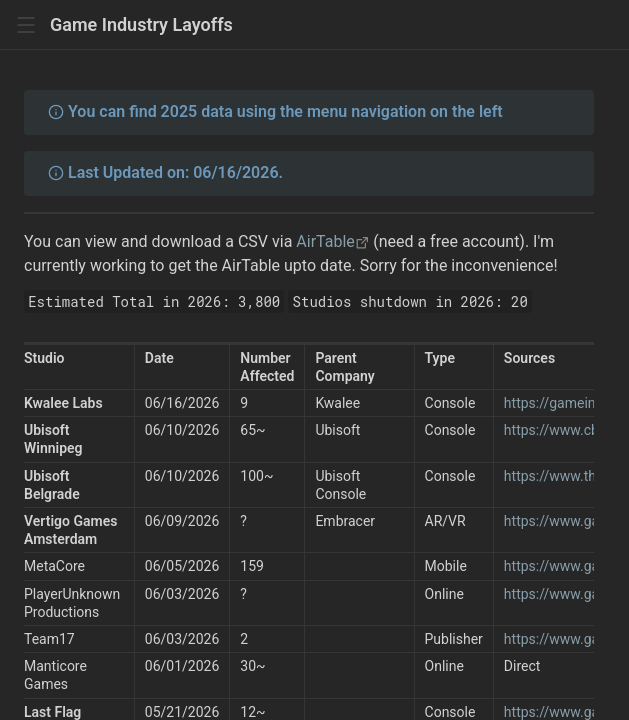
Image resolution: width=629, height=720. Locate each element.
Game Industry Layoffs (141, 24)
